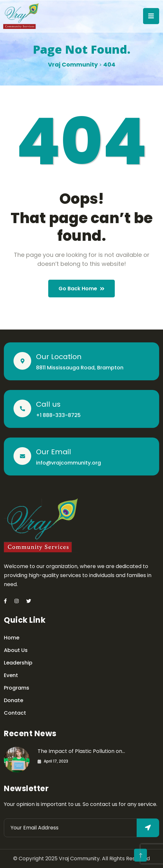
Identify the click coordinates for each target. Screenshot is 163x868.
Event (11, 675)
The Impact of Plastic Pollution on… (81, 751)
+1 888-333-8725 (58, 415)
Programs (17, 688)
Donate (14, 700)
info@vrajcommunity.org (68, 463)
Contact (15, 713)
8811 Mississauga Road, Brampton (80, 368)
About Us (16, 650)
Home (12, 638)
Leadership (18, 663)
